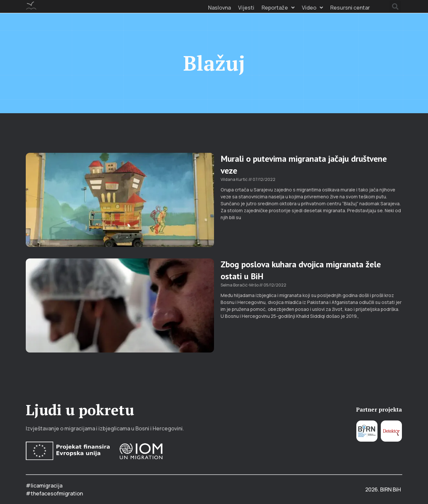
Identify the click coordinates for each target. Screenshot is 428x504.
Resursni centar (350, 8)
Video (312, 8)
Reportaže (278, 8)
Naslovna (219, 8)
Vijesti (246, 8)
